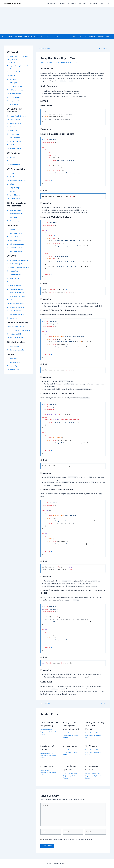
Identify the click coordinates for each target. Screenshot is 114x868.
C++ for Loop (11, 127)
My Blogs (72, 4)
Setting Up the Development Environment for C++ (72, 726)
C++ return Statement (14, 148)
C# (62, 36)
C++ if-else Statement (14, 120)
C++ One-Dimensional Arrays (16, 177)
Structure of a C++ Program (16, 72)
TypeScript (92, 36)
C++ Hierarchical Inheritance (16, 296)
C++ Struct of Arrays (13, 221)
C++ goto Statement (13, 145)
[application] (56, 4)
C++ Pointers (11, 230)
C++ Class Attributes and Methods (18, 267)
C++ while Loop (12, 130)
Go (66, 36)
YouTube (83, 4)
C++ (57, 36)
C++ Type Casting (12, 104)
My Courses (93, 4)
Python (26, 36)
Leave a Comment (46, 62)
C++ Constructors (12, 271)
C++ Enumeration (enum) (15, 214)
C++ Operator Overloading (15, 307)
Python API (35, 36)
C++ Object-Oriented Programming (18, 260)
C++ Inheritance (12, 282)
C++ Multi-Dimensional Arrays (16, 181)
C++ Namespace (12, 359)
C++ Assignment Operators (15, 101)
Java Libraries (52, 4)
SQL (42, 36)
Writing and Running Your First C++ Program (95, 726)
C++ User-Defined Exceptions (16, 338)
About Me (105, 4)
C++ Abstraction (12, 318)
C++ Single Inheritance (14, 285)
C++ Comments (12, 75)
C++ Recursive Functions (15, 164)
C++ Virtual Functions (14, 311)
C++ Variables (11, 79)
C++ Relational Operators (15, 90)
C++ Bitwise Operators (14, 97)
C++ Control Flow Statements (16, 116)
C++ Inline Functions (13, 161)
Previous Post (44, 48)
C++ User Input (12, 191)
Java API (9, 36)
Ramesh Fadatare (12, 4)
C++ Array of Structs (13, 195)
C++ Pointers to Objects (14, 233)
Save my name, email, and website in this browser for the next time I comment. (68, 839)
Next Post (103, 48)
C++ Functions (11, 157)
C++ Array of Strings (13, 188)
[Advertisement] (57, 21)
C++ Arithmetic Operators (15, 86)
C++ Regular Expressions (15, 366)
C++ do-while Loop (13, 134)
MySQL (108, 36)
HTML (75, 36)
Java (3, 36)
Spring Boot (18, 36)
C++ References (12, 217)
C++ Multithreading (13, 346)
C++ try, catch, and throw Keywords (18, 330)
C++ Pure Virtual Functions (15, 314)
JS (80, 36)
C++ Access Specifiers (14, 275)
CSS (85, 36)
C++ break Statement (14, 138)
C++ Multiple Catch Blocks (15, 334)
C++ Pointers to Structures (15, 244)
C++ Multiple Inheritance (15, 289)
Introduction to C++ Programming (18, 56)
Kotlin (48, 36)
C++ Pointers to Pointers (15, 248)
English (63, 4)
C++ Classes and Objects (15, 264)
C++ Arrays (10, 173)
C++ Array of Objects (13, 199)
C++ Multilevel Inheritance (15, 293)
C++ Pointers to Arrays (14, 241)
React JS (101, 36)
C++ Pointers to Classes (14, 251)
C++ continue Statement (15, 141)
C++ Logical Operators (14, 94)
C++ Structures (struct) (14, 210)
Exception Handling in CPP (15, 327)
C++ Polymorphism (13, 300)
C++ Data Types (12, 83)
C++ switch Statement (14, 123)
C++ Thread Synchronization (16, 350)
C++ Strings (10, 184)
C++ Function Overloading (15, 304)
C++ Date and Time (13, 370)
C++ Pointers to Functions (15, 237)
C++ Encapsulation (13, 278)
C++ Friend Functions (14, 362)
